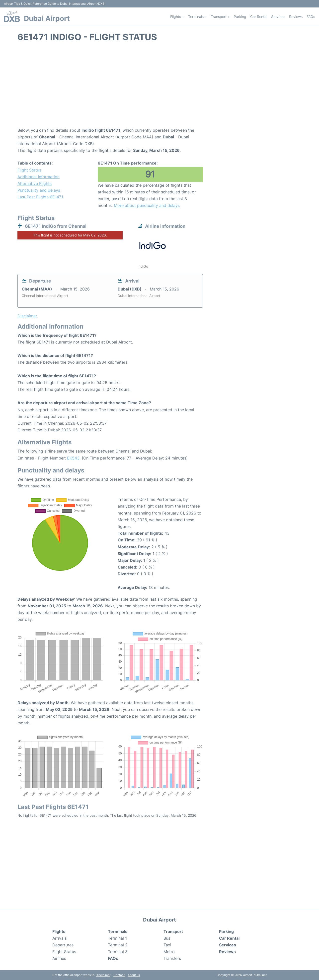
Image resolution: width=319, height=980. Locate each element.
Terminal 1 (117, 938)
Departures (63, 945)
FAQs (311, 17)
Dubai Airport (47, 18)
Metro (169, 952)
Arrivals (59, 938)
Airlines (59, 958)
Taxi (167, 945)
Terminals (118, 931)
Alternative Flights (35, 183)
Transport (173, 931)
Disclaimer (103, 975)
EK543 (73, 458)
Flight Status (29, 170)
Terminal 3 (118, 952)
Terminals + (198, 17)
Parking (240, 17)
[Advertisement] (159, 87)
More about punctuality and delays (147, 205)
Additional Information (39, 177)
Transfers (172, 958)
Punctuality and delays (39, 190)
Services (278, 17)
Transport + (220, 17)
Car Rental (259, 17)
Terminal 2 (118, 945)
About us (134, 975)
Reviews (296, 17)
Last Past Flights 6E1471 (40, 197)
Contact (119, 975)
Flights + (177, 17)
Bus (167, 938)
